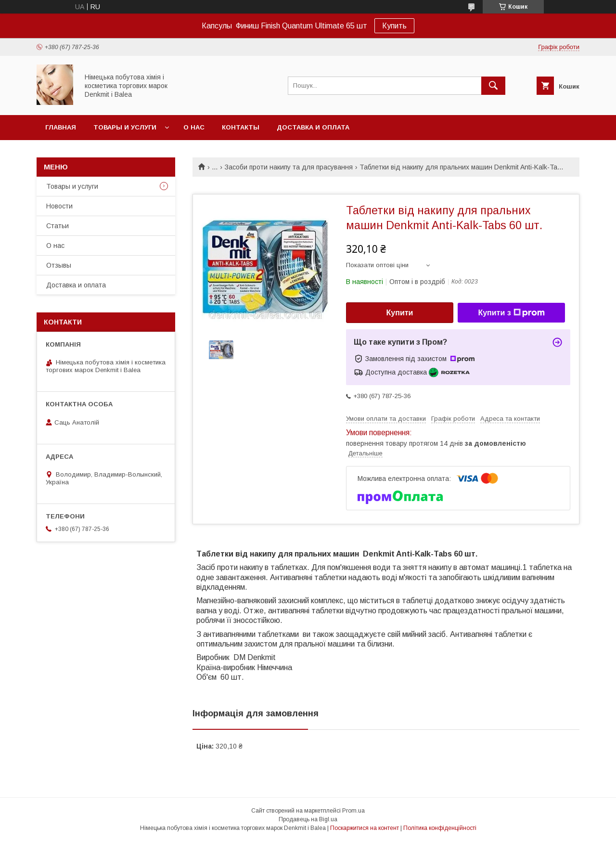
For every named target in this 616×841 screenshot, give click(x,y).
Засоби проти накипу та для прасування (289, 167)
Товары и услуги (125, 127)
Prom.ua (353, 811)
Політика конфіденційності (440, 828)
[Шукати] (493, 86)
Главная (61, 127)
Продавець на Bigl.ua (308, 819)
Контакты (241, 127)
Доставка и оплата (313, 127)
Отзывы (59, 265)
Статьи (58, 226)
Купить (394, 26)
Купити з (511, 313)
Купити (400, 313)
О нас (194, 127)
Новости (59, 206)
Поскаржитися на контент (365, 828)
